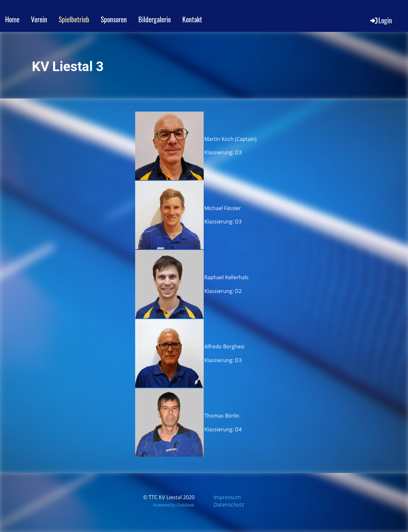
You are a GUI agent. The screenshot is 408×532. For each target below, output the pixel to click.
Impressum (227, 497)
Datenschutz (229, 505)
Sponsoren (114, 19)
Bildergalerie (155, 19)
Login (381, 20)
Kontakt (192, 19)
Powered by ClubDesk (174, 505)
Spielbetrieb (74, 19)
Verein (39, 19)
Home (12, 19)
